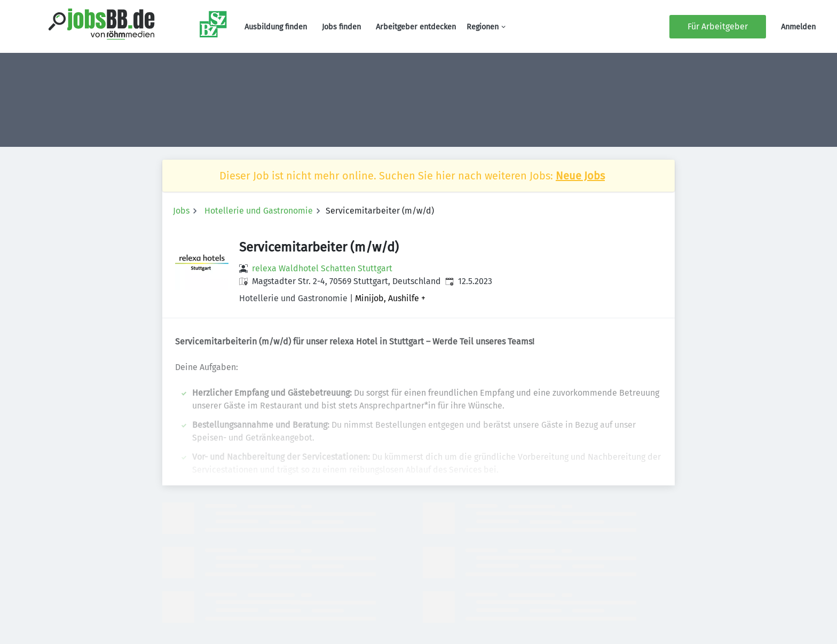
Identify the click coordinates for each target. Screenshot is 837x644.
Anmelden (798, 27)
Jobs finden (341, 27)
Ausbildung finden (276, 27)
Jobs (181, 211)
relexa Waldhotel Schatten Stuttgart (322, 268)
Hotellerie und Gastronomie (259, 211)
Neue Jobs (580, 176)
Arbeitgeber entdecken (416, 27)
